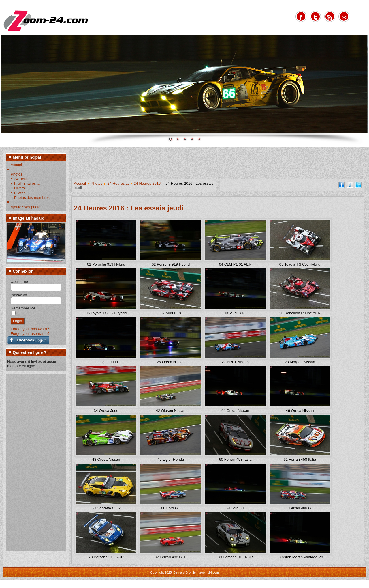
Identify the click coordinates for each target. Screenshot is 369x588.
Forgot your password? (30, 329)
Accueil (17, 165)
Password (19, 295)
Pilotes (20, 193)
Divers (19, 188)
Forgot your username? (30, 334)
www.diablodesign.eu (193, 585)
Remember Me (23, 308)
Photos (16, 174)
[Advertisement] (30, 462)
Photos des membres (32, 198)
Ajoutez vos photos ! (28, 207)
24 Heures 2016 (147, 183)
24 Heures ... (25, 179)
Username (19, 282)
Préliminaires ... (27, 183)
